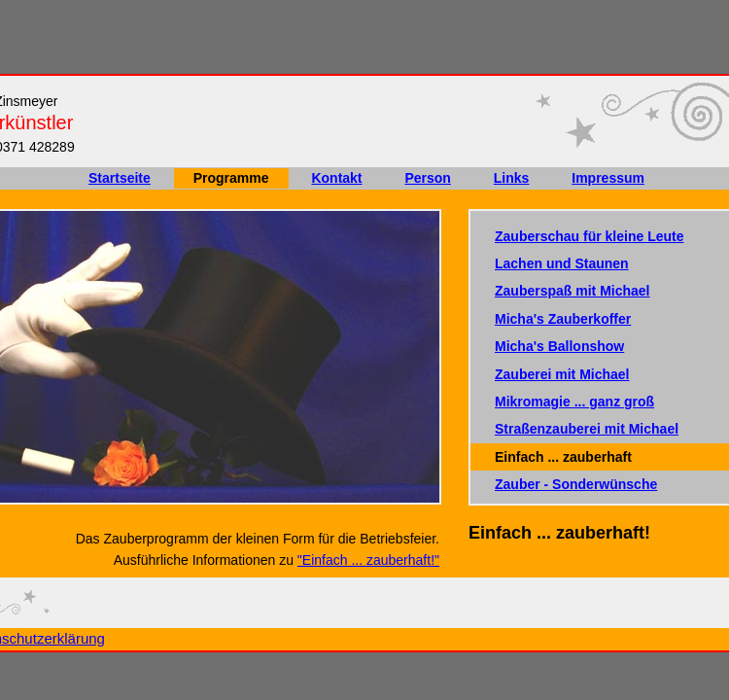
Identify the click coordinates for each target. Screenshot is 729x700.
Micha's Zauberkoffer (563, 319)
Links (512, 178)
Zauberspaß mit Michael (572, 291)
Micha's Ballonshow (559, 346)
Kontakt (336, 178)
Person (427, 178)
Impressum (608, 178)
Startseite (120, 178)
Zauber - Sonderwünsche (576, 484)
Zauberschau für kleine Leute (590, 236)
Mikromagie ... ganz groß (574, 402)
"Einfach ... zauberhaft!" (368, 560)
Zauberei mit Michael (562, 374)
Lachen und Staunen (562, 263)
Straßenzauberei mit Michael (587, 429)
